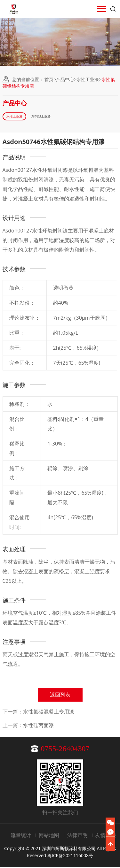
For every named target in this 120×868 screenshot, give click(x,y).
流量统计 (21, 836)
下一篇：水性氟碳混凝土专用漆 (38, 712)
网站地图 (49, 836)
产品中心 (65, 79)
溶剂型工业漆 (48, 117)
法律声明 (77, 836)
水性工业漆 (88, 79)
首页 (49, 79)
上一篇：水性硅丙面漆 (28, 726)
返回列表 (60, 696)
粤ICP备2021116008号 (70, 856)
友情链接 (106, 836)
